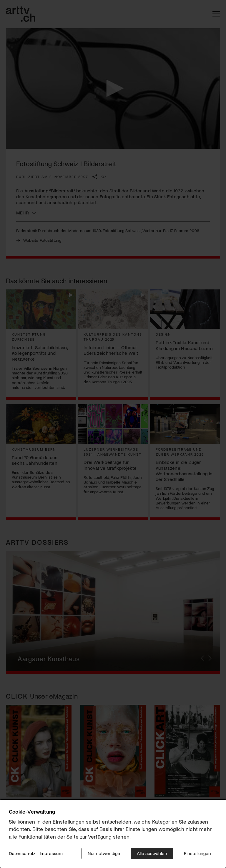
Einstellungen (197, 853)
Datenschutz (22, 853)
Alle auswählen (152, 853)
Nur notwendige (104, 853)
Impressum (51, 853)
